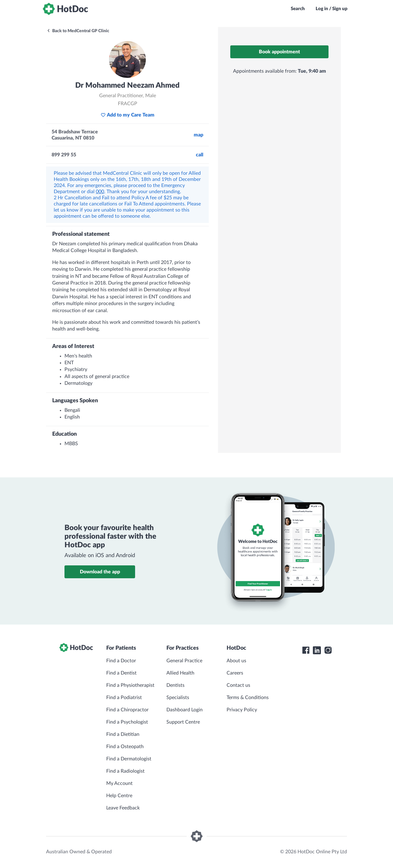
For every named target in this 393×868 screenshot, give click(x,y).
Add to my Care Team (128, 115)
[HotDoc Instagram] (328, 650)
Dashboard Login (185, 710)
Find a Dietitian (123, 734)
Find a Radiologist (125, 771)
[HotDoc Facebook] (306, 650)
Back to (78, 31)
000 (100, 192)
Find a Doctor (121, 661)
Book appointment (279, 52)
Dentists (175, 685)
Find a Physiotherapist (130, 685)
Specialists (178, 698)
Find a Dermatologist (129, 759)
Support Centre (183, 722)
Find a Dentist (121, 673)
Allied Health (180, 673)
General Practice (184, 661)
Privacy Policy (242, 710)
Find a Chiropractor (127, 710)
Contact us (238, 685)
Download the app (100, 572)
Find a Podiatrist (124, 698)
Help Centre (119, 796)
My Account (119, 783)
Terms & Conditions (248, 698)
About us (236, 661)
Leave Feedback (123, 808)
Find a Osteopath (125, 747)
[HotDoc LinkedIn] (317, 650)
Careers (235, 673)
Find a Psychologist (127, 722)
